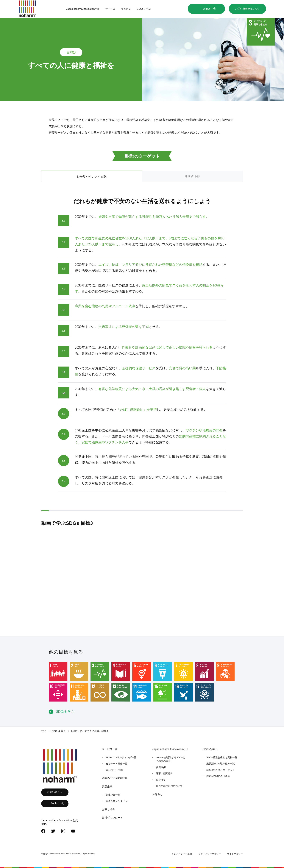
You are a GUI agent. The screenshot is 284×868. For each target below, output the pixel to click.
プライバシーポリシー (210, 854)
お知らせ (157, 794)
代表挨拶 (161, 767)
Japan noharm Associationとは (83, 9)
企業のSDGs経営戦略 (114, 778)
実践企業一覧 (113, 795)
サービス (110, 9)
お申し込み (108, 809)
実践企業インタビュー (118, 801)
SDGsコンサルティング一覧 (121, 757)
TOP (44, 731)
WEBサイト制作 (114, 770)
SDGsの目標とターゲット (221, 770)
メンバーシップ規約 (182, 854)
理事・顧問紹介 (164, 773)
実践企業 (126, 9)
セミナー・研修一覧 (117, 764)
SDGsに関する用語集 (218, 776)
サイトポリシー (235, 854)
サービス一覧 (110, 749)
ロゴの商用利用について (169, 786)
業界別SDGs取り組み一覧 (221, 764)
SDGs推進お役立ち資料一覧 (222, 757)
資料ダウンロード (112, 818)
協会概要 (161, 780)
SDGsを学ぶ (144, 9)
